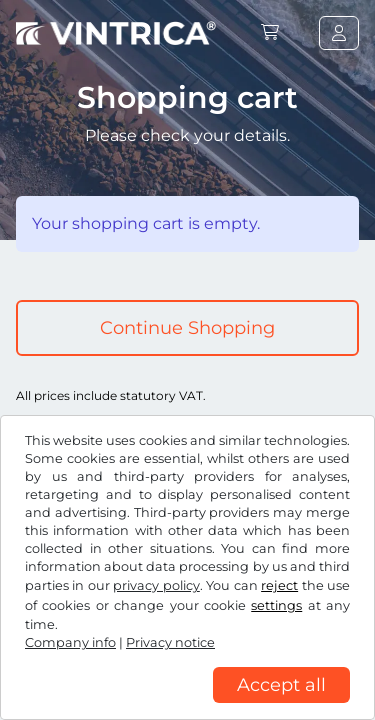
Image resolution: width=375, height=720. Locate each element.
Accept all (281, 685)
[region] (187, 705)
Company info (70, 642)
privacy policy (156, 585)
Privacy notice (170, 642)
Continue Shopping (187, 328)
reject (279, 585)
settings (276, 605)
